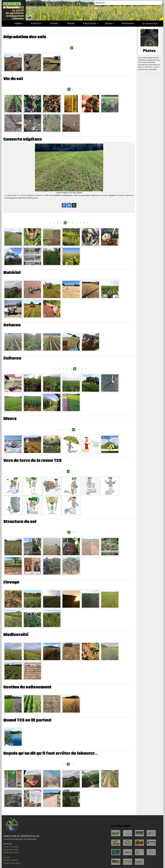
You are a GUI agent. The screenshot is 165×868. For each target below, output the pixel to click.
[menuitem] (6, 24)
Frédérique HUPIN (11, 853)
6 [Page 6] (73, 223)
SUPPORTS (36, 24)
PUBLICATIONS (89, 24)
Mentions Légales (11, 860)
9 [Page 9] (84, 223)
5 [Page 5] (69, 223)
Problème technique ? (12, 863)
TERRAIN (54, 24)
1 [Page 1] (64, 48)
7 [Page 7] (77, 223)
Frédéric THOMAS (11, 847)
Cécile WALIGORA (11, 850)
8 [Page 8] (80, 223)
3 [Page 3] (73, 89)
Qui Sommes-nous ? (151, 24)
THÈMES (18, 24)
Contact (7, 857)
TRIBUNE (71, 24)
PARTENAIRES (128, 24)
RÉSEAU (109, 24)
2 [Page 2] (68, 48)
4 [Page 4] (67, 369)
